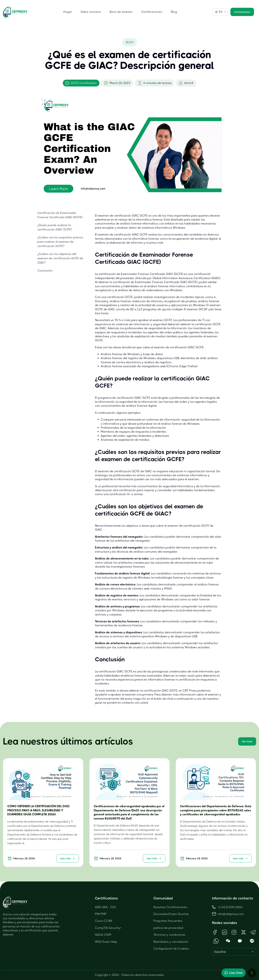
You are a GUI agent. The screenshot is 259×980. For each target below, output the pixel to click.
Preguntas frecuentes (168, 921)
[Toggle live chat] (234, 973)
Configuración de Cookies (171, 949)
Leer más (68, 858)
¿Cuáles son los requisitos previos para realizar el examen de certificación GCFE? (60, 242)
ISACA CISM (103, 935)
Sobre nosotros (91, 12)
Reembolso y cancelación (171, 942)
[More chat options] (252, 973)
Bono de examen (121, 12)
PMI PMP (101, 914)
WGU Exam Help (106, 942)
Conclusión (45, 271)
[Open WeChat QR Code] (228, 941)
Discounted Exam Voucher (171, 914)
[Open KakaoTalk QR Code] (240, 941)
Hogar (68, 12)
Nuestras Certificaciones (170, 907)
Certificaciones (152, 12)
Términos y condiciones (169, 935)
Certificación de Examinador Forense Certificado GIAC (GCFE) (60, 215)
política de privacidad (168, 928)
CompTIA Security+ (108, 928)
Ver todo (247, 741)
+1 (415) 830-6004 (227, 907)
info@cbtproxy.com (231, 914)
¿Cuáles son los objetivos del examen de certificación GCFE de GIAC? (60, 258)
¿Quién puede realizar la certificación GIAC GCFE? (55, 227)
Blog (174, 12)
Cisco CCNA (104, 921)
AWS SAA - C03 (105, 907)
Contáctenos (242, 12)
